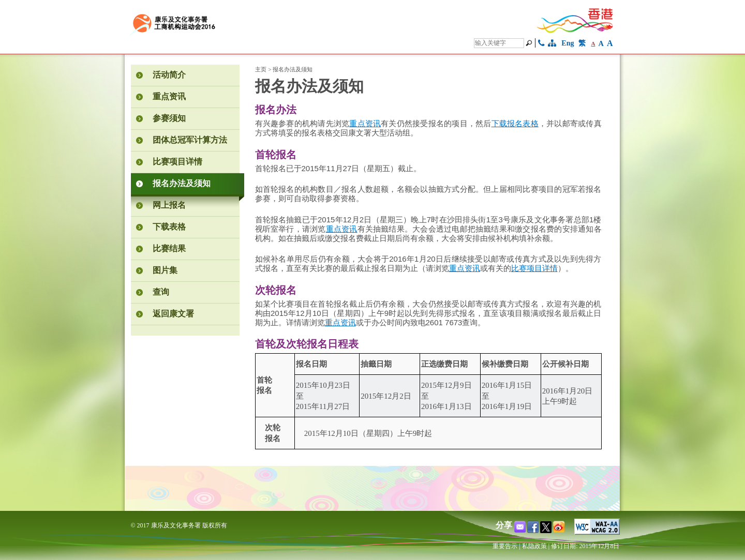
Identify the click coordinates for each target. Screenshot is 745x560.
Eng (568, 43)
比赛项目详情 (534, 268)
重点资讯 (365, 124)
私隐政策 (534, 546)
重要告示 (505, 546)
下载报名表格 (515, 124)
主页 (261, 69)
